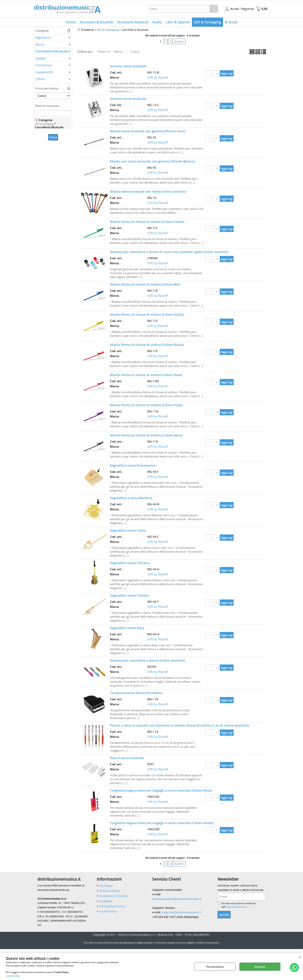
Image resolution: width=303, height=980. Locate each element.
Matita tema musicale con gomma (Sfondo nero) (148, 131)
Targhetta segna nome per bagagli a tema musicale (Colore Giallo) (162, 823)
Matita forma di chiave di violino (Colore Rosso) (147, 345)
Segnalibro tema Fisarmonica (133, 465)
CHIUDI (300, 957)
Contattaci (106, 901)
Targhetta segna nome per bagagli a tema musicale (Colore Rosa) (161, 790)
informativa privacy (236, 907)
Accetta (260, 967)
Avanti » (179, 41)
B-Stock (231, 22)
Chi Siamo (106, 886)
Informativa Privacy (112, 906)
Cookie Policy (13, 975)
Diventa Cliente (109, 891)
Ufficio (40, 79)
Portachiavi (44, 65)
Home (71, 22)
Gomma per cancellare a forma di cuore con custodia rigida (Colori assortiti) (169, 252)
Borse (40, 44)
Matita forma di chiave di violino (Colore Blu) (145, 284)
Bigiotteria (43, 37)
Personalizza (215, 967)
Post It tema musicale (127, 758)
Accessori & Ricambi (96, 22)
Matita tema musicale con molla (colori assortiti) (148, 191)
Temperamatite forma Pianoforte (136, 693)
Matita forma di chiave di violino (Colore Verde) (147, 222)
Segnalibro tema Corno (128, 530)
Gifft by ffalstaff (158, 77)
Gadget (41, 58)
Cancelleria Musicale (52, 51)
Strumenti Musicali (133, 22)
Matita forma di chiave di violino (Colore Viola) (146, 405)
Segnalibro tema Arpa (127, 628)
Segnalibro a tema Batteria (131, 498)
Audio (157, 22)
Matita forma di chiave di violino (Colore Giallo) (147, 314)
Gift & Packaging (207, 22)
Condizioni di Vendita (113, 896)
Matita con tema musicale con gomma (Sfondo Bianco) (152, 161)
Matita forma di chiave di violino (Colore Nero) (146, 435)
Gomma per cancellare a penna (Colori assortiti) (147, 660)
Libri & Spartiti (178, 22)
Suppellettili (44, 72)
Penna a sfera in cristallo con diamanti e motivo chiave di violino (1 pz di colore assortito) (180, 725)
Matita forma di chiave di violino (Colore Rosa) (146, 375)
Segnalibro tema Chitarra (130, 563)
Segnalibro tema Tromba (129, 595)
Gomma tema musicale (128, 66)
